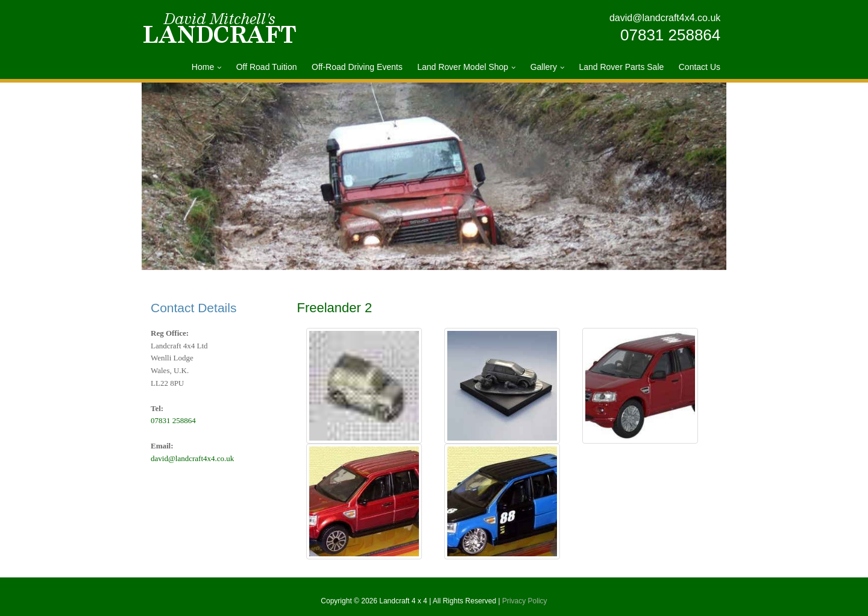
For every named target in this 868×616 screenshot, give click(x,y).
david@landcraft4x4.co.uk (665, 18)
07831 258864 (670, 35)
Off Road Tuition (267, 67)
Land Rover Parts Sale (621, 67)
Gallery (544, 67)
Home (203, 67)
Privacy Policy (525, 601)
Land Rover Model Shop (463, 67)
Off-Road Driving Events (357, 67)
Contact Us (700, 67)
